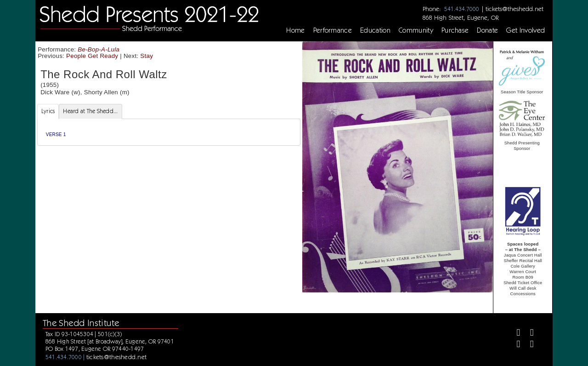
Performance (333, 30)
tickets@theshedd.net (514, 9)
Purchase (455, 30)
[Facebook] (514, 334)
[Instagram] (514, 345)
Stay (147, 56)
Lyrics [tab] (48, 111)
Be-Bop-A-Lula (99, 49)
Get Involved (526, 30)
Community (416, 30)
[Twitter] (528, 334)
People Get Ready (92, 56)
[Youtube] (528, 345)
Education (375, 30)
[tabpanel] (169, 132)
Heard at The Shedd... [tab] (90, 111)
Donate (487, 30)
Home (295, 30)
